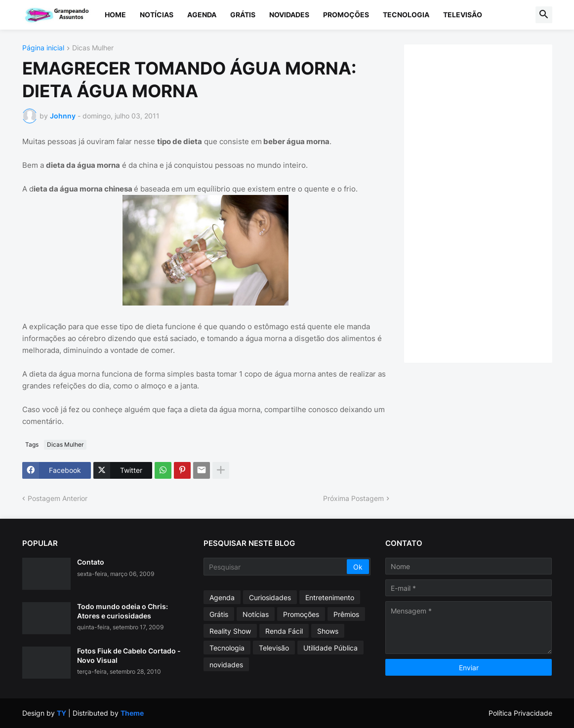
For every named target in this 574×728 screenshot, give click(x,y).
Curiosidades (270, 597)
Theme (132, 713)
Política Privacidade (520, 713)
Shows (328, 631)
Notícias (157, 15)
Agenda (202, 15)
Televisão (463, 15)
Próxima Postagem (353, 498)
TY (61, 713)
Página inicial (43, 48)
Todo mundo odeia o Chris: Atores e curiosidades (123, 611)
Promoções (346, 15)
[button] (544, 15)
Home (115, 15)
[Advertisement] (488, 202)
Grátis (243, 15)
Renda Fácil (284, 631)
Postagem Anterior (58, 498)
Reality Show (230, 631)
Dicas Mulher (93, 48)
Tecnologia (406, 15)
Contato (91, 562)
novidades (226, 665)
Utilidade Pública (330, 648)
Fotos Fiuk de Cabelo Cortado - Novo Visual (129, 655)
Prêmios (346, 614)
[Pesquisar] (276, 567)
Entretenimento (330, 597)
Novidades (289, 15)
